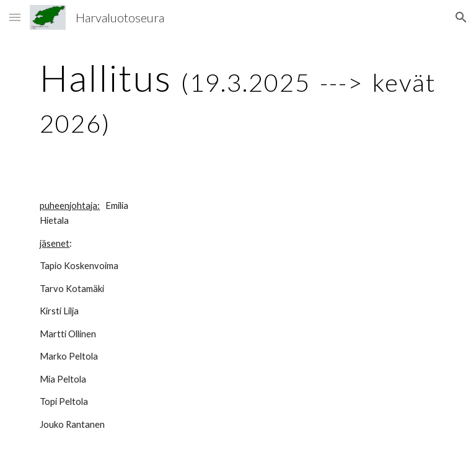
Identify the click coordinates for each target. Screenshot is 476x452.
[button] (15, 17)
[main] (238, 98)
